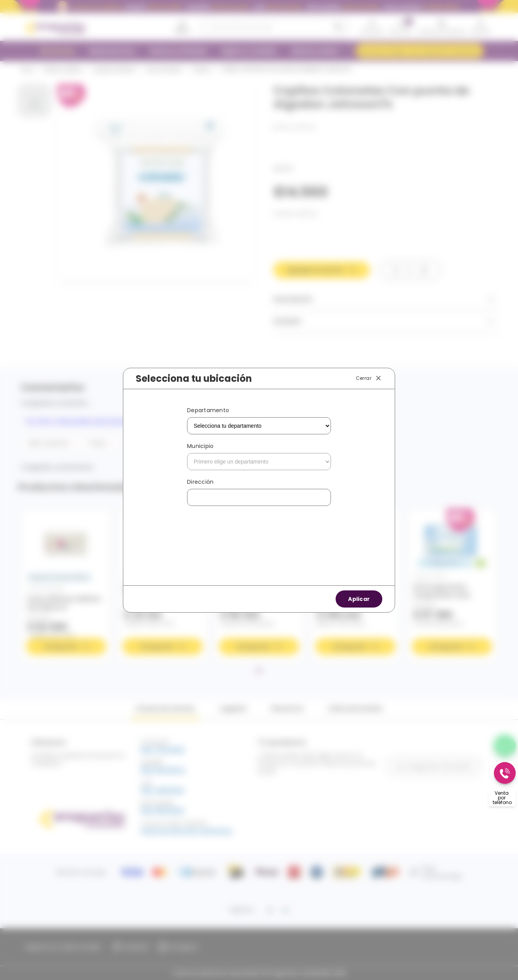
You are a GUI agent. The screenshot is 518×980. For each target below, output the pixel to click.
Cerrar (369, 378)
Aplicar (359, 599)
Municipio (200, 446)
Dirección (200, 482)
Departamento (208, 410)
